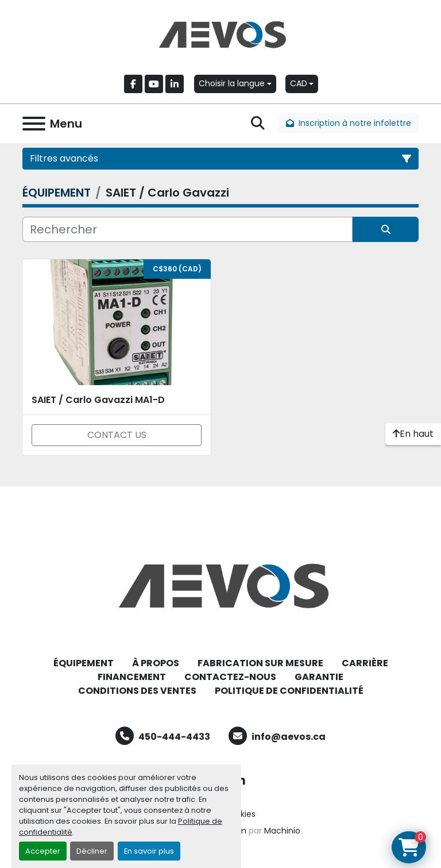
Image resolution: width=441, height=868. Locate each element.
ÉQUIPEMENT (84, 663)
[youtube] (154, 84)
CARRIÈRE (365, 663)
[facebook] (133, 84)
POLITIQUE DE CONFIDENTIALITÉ (289, 691)
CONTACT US (117, 435)
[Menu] (34, 124)
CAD (299, 83)
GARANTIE (319, 677)
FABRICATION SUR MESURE (260, 663)
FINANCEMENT (132, 677)
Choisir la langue (232, 83)
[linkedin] (175, 84)
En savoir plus (149, 851)
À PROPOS (156, 663)
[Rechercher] (187, 229)
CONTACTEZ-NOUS (230, 677)
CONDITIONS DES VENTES (137, 691)
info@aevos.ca (289, 737)
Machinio (282, 831)
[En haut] (413, 434)
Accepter (43, 851)
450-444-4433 (174, 737)
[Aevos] (220, 585)
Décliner (92, 851)
